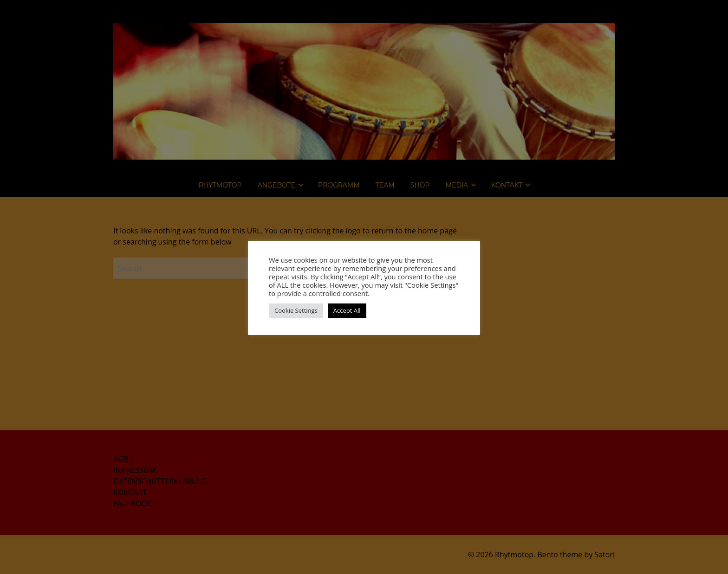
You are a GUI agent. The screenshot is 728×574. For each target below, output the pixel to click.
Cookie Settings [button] (296, 310)
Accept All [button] (347, 310)
